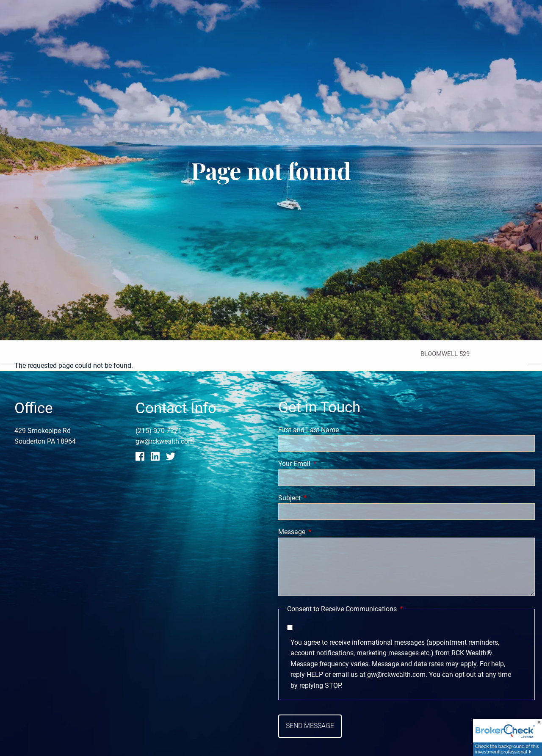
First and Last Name (308, 430)
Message (324, 532)
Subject (321, 498)
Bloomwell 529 (445, 354)
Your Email (326, 464)
